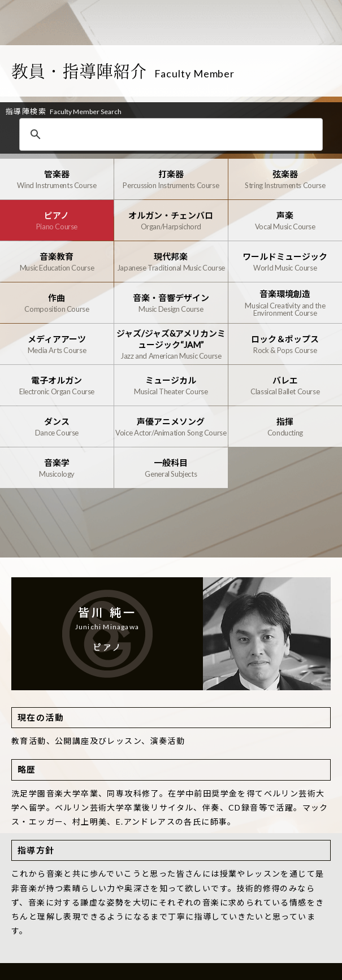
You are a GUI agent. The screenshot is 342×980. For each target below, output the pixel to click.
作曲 (57, 303)
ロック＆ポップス (285, 344)
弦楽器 (285, 179)
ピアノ (57, 221)
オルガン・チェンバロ (171, 221)
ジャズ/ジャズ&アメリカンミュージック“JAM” (171, 344)
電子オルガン (57, 386)
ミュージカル (171, 386)
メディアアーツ (57, 344)
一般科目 (171, 468)
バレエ (285, 386)
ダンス (57, 427)
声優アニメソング (171, 427)
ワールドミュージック (285, 262)
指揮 (285, 427)
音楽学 (57, 468)
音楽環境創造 (285, 303)
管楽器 (57, 179)
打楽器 (171, 179)
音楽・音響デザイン (171, 303)
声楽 (285, 221)
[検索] (175, 135)
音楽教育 (57, 262)
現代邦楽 (171, 262)
